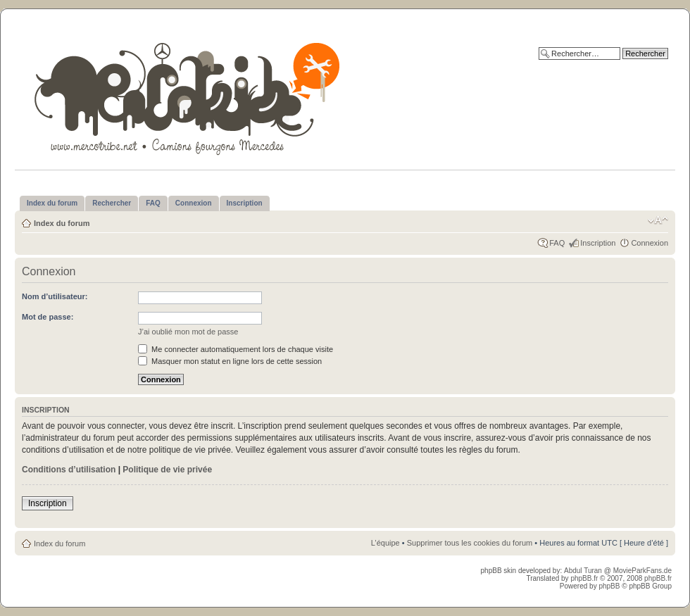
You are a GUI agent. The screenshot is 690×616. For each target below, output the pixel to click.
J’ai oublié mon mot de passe (188, 332)
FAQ (557, 243)
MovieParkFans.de (642, 571)
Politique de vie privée (167, 470)
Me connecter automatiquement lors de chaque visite (236, 349)
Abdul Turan (584, 571)
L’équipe (385, 543)
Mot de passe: (48, 317)
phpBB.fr (584, 578)
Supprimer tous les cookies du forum (470, 543)
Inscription (598, 243)
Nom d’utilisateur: (55, 296)
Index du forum (62, 223)
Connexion (650, 243)
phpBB (609, 586)
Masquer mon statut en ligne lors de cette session (230, 361)
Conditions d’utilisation (69, 470)
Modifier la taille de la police (658, 220)
